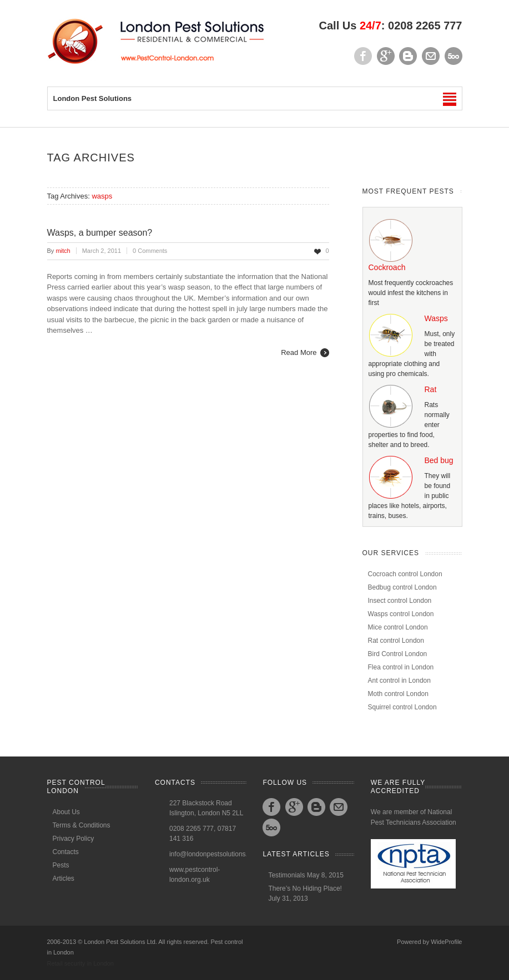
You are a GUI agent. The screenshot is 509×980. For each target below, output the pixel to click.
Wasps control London (401, 614)
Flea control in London (401, 667)
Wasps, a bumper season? (100, 233)
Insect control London (400, 601)
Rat (431, 389)
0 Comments (150, 251)
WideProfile (446, 942)
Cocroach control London (405, 574)
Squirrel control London (402, 707)
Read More (299, 352)
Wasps (436, 318)
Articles (64, 879)
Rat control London (396, 641)
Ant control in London (399, 681)
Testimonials (286, 875)
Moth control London (398, 694)
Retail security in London (80, 963)
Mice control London (398, 627)
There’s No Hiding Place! (305, 888)
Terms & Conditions (82, 825)
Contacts (66, 852)
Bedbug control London (402, 587)
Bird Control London (398, 654)
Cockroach (387, 267)
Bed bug (439, 460)
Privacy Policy (74, 839)
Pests (61, 865)
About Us (66, 812)
